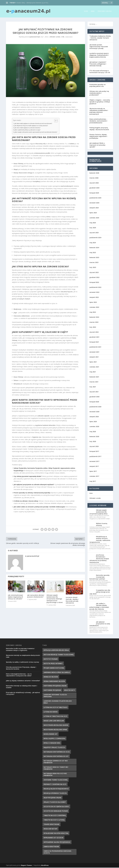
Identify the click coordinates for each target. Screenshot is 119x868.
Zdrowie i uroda (105, 12)
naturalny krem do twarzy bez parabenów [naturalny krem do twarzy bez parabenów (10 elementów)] (56, 768)
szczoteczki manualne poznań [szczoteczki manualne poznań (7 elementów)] (56, 811)
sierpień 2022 (94, 298)
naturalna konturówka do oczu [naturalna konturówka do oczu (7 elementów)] (57, 752)
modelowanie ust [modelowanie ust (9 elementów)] (51, 734)
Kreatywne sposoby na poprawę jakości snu (97, 86)
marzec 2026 (94, 178)
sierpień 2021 (94, 357)
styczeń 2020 (94, 447)
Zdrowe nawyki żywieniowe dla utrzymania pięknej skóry (98, 512)
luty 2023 (93, 268)
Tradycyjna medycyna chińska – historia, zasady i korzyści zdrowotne (100, 38)
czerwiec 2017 (94, 477)
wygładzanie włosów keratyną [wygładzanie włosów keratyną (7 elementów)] (56, 834)
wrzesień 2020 (94, 412)
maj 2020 (93, 432)
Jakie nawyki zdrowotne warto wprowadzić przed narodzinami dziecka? (36, 132)
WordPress (45, 866)
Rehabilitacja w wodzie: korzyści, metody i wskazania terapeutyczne (100, 540)
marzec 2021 (94, 382)
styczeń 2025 (94, 233)
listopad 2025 (94, 193)
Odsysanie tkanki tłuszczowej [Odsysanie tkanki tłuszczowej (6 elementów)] (56, 780)
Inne (93, 12)
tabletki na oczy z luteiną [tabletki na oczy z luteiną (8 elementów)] (54, 820)
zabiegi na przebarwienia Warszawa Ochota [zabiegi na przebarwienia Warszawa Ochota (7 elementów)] (57, 852)
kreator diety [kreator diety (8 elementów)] (70, 691)
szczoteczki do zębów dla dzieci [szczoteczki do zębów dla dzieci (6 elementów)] (56, 807)
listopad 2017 (94, 452)
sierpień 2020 (94, 417)
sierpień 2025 (94, 208)
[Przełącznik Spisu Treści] (55, 121)
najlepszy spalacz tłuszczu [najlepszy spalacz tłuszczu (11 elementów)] (54, 748)
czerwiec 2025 (94, 218)
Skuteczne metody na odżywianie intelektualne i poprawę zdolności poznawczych (99, 112)
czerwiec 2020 (94, 427)
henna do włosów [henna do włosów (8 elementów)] (51, 677)
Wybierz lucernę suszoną (102, 525)
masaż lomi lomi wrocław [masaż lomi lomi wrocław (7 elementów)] (54, 721)
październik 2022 (95, 288)
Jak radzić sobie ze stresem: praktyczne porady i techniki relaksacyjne (39, 507)
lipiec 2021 (93, 362)
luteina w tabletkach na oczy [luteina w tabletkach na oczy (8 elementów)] (55, 717)
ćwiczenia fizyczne (67, 292)
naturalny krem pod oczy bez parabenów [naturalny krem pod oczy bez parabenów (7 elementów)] (55, 775)
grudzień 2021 (94, 337)
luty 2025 (93, 228)
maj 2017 (93, 482)
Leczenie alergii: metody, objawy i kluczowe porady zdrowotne (72, 601)
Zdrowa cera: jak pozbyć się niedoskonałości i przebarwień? (99, 93)
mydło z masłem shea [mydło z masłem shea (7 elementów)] (52, 743)
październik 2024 (95, 238)
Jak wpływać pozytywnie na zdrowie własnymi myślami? (34, 485)
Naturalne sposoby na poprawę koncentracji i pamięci (100, 577)
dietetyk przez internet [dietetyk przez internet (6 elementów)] (53, 664)
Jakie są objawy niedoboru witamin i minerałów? (23, 681)
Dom (86, 12)
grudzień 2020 (94, 397)
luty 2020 (93, 442)
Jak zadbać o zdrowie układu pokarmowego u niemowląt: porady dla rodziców (99, 607)
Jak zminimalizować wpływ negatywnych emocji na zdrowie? (16, 597)
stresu (48, 217)
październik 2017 (95, 457)
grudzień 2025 (94, 188)
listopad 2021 (94, 342)
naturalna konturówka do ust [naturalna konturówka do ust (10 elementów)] (56, 757)
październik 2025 (95, 198)
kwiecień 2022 (94, 317)
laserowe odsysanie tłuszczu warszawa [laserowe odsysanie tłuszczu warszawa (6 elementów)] (55, 696)
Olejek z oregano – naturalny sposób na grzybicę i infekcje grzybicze (100, 102)
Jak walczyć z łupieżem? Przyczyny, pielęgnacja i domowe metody (98, 64)
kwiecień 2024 (94, 248)
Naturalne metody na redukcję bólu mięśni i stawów (22, 687)
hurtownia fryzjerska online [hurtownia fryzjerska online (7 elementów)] (55, 686)
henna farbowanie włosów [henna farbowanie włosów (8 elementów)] (54, 682)
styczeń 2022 (94, 332)
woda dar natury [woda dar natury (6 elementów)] (50, 829)
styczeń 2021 (94, 392)
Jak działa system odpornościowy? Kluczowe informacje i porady (99, 47)
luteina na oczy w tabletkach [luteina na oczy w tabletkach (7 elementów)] (55, 708)
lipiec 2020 (93, 422)
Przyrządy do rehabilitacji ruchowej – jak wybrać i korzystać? (23, 694)
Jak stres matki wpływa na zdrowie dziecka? (27, 128)
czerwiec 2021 (94, 367)
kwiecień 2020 (94, 437)
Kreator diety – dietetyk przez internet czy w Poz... (33, 3)
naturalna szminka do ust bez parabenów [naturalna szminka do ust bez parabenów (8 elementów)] (56, 762)
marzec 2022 (94, 322)
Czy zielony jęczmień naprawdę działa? (28, 477)
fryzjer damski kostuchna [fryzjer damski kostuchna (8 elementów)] (54, 668)
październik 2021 (95, 347)
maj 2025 (93, 223)
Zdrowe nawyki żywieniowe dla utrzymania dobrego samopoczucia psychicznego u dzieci (55, 599)
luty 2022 (93, 327)
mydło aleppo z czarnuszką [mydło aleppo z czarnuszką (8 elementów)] (54, 739)
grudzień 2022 (94, 278)
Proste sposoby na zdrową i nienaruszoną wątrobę (32, 493)
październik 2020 (95, 407)
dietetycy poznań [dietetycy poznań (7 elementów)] (51, 659)
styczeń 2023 (94, 273)
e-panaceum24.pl (34, 37)
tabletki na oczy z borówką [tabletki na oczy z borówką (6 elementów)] (55, 816)
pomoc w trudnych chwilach (21, 299)
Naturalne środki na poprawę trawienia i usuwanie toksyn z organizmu (20, 650)
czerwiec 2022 (94, 308)
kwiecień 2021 (94, 377)
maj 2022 (93, 313)
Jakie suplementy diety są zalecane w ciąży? (27, 130)
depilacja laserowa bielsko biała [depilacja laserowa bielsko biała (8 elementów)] (56, 650)
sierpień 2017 (94, 467)
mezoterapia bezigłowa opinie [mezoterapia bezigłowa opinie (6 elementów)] (55, 730)
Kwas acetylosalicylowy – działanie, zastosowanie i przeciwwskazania (98, 121)
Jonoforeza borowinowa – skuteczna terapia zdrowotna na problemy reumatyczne (99, 559)
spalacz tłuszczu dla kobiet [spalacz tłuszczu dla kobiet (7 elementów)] (55, 802)
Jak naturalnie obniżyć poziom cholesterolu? (36, 596)
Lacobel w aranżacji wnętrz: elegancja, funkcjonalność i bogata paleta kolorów (99, 56)
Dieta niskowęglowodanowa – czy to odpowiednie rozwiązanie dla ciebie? (19, 675)
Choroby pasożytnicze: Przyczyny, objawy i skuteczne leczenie (21, 668)
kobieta (72, 144)
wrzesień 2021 (94, 352)
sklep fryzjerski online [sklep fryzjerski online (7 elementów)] (52, 798)
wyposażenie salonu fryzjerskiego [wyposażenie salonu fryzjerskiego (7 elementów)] (57, 842)
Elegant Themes (26, 866)
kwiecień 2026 (94, 173)
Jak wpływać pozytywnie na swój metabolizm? (100, 624)
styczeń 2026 (94, 183)
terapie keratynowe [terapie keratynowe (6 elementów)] (51, 825)
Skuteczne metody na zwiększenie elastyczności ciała (23, 657)
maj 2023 (93, 253)
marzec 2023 (94, 263)
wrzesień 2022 (94, 293)
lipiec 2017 (93, 472)
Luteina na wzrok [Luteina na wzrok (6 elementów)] (51, 712)
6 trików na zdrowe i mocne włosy (26, 501)
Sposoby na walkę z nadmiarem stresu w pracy (23, 662)
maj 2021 (93, 372)
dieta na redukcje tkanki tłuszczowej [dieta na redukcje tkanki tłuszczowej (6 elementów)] (59, 655)
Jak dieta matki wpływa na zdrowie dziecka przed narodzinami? (33, 124)
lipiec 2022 (93, 303)
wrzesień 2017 (94, 462)
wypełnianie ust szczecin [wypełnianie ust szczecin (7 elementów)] (53, 838)
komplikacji (37, 182)
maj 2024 (93, 243)
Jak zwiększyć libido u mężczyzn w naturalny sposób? (97, 145)
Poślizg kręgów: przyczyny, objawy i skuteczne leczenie (99, 129)
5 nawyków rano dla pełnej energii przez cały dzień (100, 592)
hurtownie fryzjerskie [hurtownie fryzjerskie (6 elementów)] (52, 691)
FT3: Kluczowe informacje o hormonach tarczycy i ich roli (100, 72)
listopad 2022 (94, 283)
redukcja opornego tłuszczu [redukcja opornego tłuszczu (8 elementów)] (55, 794)
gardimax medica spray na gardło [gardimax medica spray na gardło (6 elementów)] (57, 673)
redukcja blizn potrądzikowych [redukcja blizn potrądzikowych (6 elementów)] (56, 789)
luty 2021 (93, 387)
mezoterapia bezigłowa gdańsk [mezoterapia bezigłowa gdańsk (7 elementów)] (56, 726)
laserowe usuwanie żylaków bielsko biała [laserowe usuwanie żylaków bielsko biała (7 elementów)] (58, 702)
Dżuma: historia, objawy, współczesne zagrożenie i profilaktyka (98, 137)
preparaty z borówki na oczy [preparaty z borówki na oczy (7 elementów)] (55, 785)
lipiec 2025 (93, 213)
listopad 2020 (94, 402)
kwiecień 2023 (94, 258)
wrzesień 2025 (94, 203)
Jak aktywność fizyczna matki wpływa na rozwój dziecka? (31, 126)
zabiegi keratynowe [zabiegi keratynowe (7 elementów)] (51, 847)
